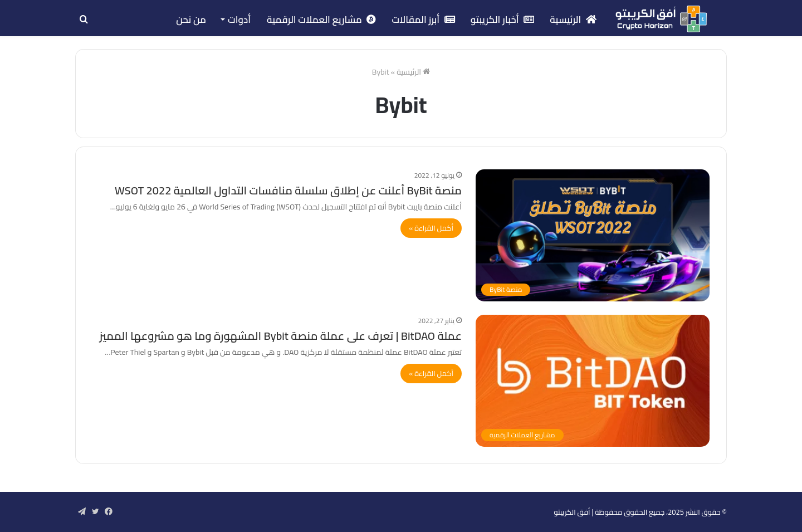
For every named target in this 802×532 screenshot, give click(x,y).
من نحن (191, 19)
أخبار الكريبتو (503, 19)
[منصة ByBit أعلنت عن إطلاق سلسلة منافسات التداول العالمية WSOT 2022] (593, 235)
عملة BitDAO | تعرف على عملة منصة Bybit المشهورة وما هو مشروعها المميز (280, 336)
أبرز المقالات (423, 19)
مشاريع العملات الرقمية (321, 19)
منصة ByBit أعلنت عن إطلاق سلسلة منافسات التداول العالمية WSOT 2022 (288, 190)
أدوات (239, 19)
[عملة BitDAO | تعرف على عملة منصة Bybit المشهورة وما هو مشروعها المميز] (593, 381)
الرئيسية (573, 19)
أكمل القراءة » (431, 228)
